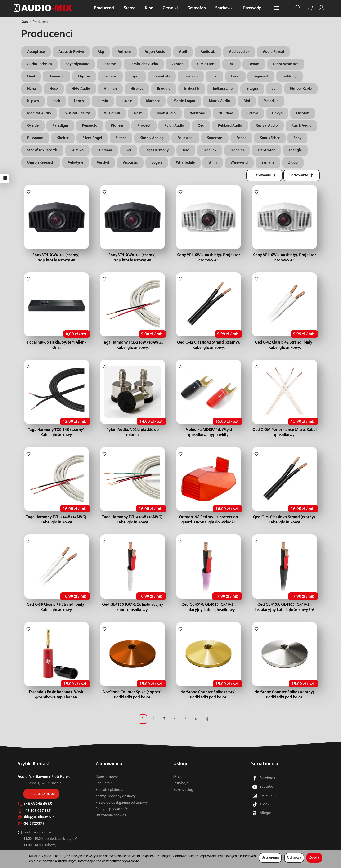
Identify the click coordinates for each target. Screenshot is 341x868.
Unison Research (41, 163)
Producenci (104, 8)
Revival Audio (267, 126)
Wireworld (239, 163)
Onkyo (277, 113)
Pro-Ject (144, 126)
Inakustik (192, 89)
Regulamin (104, 783)
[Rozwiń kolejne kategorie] (276, 8)
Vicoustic (130, 163)
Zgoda (314, 858)
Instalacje (181, 783)
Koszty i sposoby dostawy (116, 796)
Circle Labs (206, 64)
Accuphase (36, 52)
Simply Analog (152, 138)
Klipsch (33, 101)
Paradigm (60, 126)
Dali (231, 64)
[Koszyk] (310, 8)
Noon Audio (166, 113)
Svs (128, 150)
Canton (178, 64)
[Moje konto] (321, 8)
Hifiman (110, 89)
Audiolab (208, 52)
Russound (35, 138)
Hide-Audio (81, 89)
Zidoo (293, 163)
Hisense (137, 89)
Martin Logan (184, 101)
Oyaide (33, 126)
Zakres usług (183, 790)
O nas (178, 777)
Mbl (247, 101)
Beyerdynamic (77, 64)
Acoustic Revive (71, 52)
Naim (138, 113)
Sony (297, 138)
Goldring (289, 76)
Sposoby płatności (110, 790)
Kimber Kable (301, 89)
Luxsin (127, 101)
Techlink (210, 150)
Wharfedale (185, 163)
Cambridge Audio (144, 64)
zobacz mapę (44, 794)
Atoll (183, 52)
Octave (252, 113)
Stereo (130, 8)
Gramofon (197, 8)
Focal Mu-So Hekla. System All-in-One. (57, 342)
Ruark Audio (301, 126)
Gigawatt (261, 76)
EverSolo (191, 76)
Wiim (213, 163)
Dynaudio (56, 76)
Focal (235, 76)
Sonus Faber (270, 138)
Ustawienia (270, 858)
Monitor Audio (39, 113)
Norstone (197, 113)
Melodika (271, 101)
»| (207, 719)
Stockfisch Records (42, 150)
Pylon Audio (174, 126)
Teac (186, 150)
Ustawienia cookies (111, 815)
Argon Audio (155, 52)
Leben (79, 101)
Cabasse (109, 64)
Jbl (274, 89)
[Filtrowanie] (264, 175)
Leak (56, 101)
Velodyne (76, 163)
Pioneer (117, 126)
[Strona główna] (44, 8)
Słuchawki (224, 8)
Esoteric (110, 76)
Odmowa (294, 858)
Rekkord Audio (230, 126)
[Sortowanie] (301, 175)
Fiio (214, 76)
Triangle (295, 150)
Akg (101, 52)
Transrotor (266, 150)
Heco (54, 89)
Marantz (153, 101)
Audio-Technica (40, 64)
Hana (31, 89)
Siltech (121, 138)
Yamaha (268, 163)
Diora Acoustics (286, 64)
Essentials (162, 76)
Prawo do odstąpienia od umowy (122, 803)
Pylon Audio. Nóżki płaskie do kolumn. (132, 430)
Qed (201, 126)
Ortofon (303, 113)
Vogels (157, 163)
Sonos (241, 138)
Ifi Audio (164, 89)
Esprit (135, 76)
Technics (237, 150)
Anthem (124, 52)
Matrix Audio (219, 101)
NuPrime (226, 113)
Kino (149, 8)
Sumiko (77, 150)
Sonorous (215, 138)
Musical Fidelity (77, 113)
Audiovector (239, 52)
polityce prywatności (124, 861)
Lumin (103, 101)
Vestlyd (103, 163)
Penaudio (90, 126)
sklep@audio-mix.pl (37, 817)
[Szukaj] (298, 8)
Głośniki (170, 8)
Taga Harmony (157, 150)
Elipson (84, 76)
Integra (252, 89)
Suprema (105, 150)
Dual (31, 76)
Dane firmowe (107, 777)
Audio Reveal (273, 52)
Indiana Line (223, 89)
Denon (254, 64)
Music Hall (112, 113)
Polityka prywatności (112, 809)
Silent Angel (92, 138)
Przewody (252, 8)
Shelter (63, 138)
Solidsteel (185, 138)
